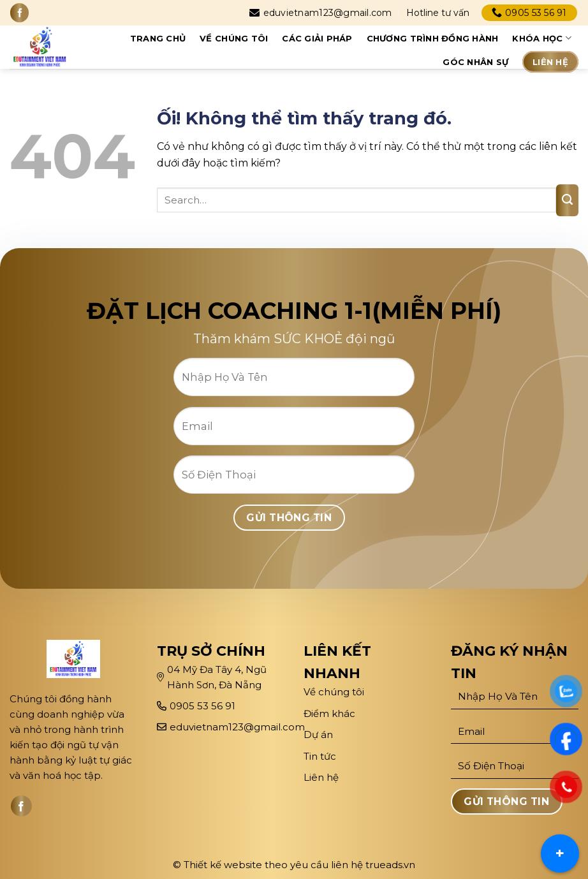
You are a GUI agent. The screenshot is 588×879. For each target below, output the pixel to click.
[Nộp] (567, 200)
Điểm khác (329, 713)
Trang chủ (158, 38)
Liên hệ (550, 62)
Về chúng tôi (234, 38)
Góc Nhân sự (475, 62)
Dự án (320, 735)
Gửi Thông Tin (289, 518)
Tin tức (320, 756)
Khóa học (542, 38)
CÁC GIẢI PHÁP (317, 38)
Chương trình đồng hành (433, 38)
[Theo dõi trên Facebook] (19, 12)
